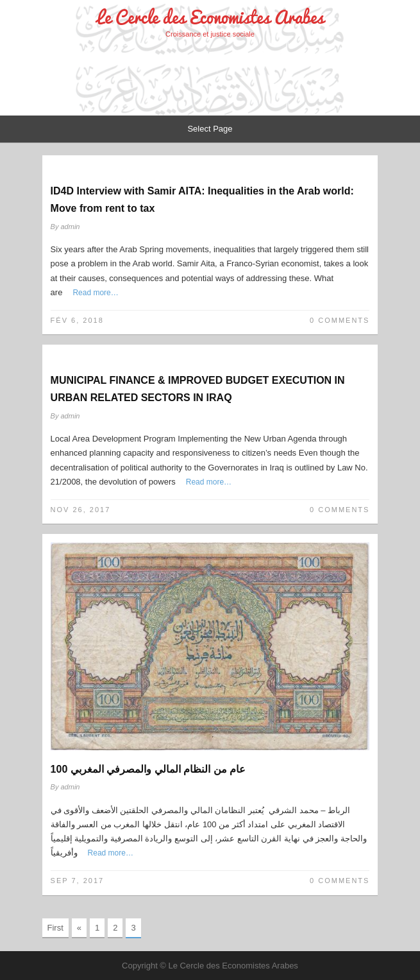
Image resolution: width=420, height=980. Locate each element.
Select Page (210, 129)
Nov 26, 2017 (81, 510)
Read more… (95, 293)
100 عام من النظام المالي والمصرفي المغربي (148, 769)
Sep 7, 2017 (78, 881)
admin (71, 227)
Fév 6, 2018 (77, 320)
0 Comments (340, 320)
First (55, 928)
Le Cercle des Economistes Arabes (210, 17)
